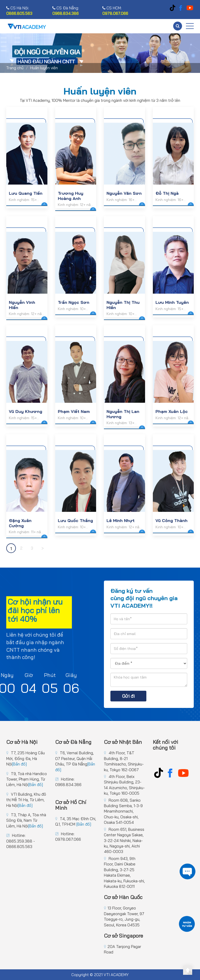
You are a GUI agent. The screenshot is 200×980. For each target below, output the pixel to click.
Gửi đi (128, 696)
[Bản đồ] (19, 764)
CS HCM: (115, 11)
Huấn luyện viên (44, 68)
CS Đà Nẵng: (66, 11)
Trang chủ (15, 68)
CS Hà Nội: (19, 11)
